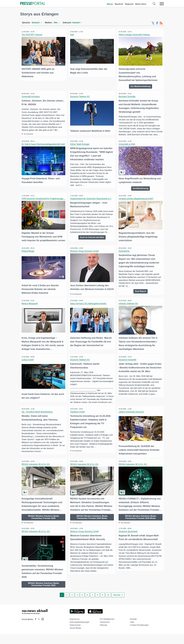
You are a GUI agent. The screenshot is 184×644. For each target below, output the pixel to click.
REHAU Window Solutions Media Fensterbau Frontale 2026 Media (92, 527)
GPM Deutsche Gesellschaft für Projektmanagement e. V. (47, 201)
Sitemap (103, 635)
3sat (72, 35)
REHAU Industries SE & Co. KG (36, 475)
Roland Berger (28, 257)
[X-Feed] (153, 23)
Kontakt (133, 629)
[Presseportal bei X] (38, 629)
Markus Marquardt (30, 312)
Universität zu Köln (127, 147)
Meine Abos (141, 4)
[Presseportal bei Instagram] (42, 629)
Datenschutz (75, 635)
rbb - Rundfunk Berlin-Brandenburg (37, 423)
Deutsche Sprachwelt (128, 542)
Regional (129, 4)
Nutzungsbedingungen (80, 632)
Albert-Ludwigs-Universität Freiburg (135, 35)
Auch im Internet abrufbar (92, 240)
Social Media (75, 638)
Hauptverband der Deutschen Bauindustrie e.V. (91, 201)
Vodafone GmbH (78, 423)
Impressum (75, 629)
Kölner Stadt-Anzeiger (80, 147)
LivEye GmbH (28, 368)
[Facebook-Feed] (157, 23)
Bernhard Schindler (128, 96)
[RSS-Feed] (161, 23)
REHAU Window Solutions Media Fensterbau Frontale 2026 (43, 527)
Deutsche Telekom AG (80, 96)
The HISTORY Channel (32, 35)
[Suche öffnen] (154, 4)
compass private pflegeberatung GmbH (136, 201)
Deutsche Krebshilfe (128, 368)
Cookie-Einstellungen (139, 635)
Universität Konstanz (31, 96)
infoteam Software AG (129, 312)
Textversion (105, 632)
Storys (110, 4)
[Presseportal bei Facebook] (35, 629)
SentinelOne (125, 257)
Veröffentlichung (141, 191)
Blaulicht (119, 4)
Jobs (132, 632)
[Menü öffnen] (162, 4)
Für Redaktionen (107, 629)
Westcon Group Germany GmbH (85, 257)
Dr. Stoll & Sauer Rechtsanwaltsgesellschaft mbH (44, 147)
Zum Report (141, 297)
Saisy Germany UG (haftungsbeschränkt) (89, 312)
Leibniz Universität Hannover (132, 423)
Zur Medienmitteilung (141, 86)
